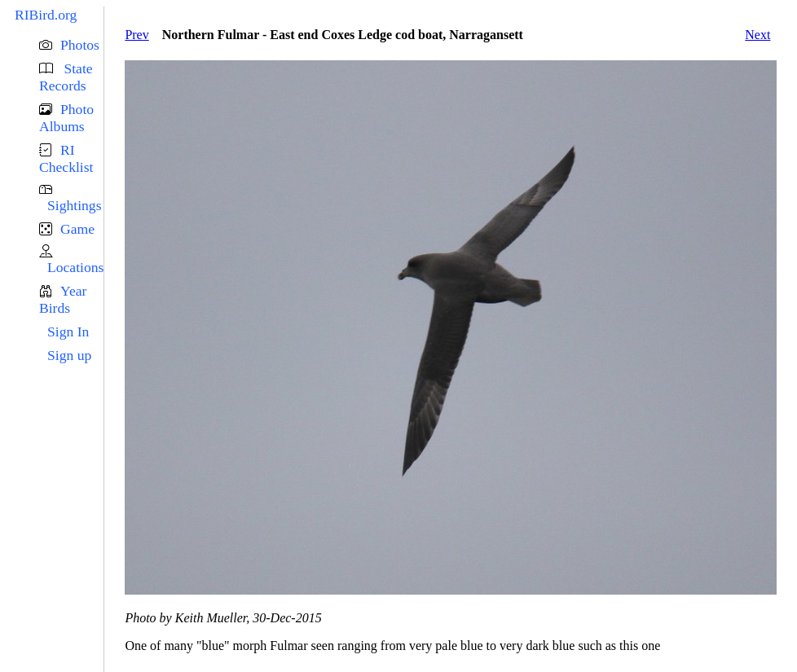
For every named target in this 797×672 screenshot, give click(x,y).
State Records (66, 77)
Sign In (68, 332)
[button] (71, 45)
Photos (80, 45)
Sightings (74, 205)
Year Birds (63, 299)
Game (77, 229)
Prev (137, 35)
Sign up (69, 355)
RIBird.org (46, 15)
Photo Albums (66, 118)
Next (757, 35)
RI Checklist (66, 158)
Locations (75, 267)
